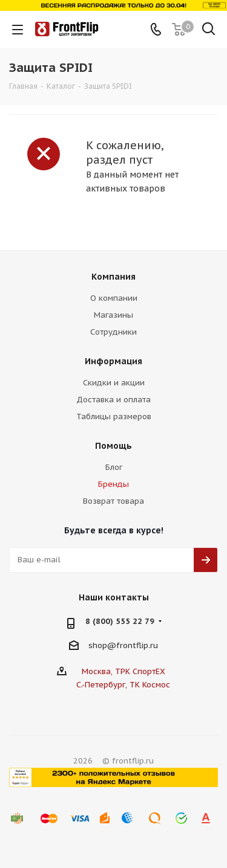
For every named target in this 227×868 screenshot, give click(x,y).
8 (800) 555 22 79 (120, 621)
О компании (114, 298)
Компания (113, 277)
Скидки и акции (114, 383)
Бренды (113, 484)
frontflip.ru (137, 645)
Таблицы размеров (114, 416)
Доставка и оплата (113, 400)
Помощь (113, 446)
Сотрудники (113, 332)
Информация (113, 361)
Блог (114, 467)
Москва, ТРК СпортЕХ (123, 671)
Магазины (113, 315)
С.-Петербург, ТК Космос (123, 685)
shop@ (102, 645)
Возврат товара (113, 501)
